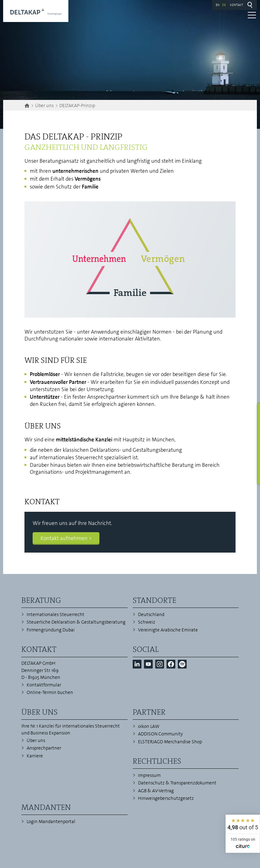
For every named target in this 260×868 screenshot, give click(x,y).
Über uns (36, 740)
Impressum (149, 775)
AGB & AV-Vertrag (156, 791)
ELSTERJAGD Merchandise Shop (170, 742)
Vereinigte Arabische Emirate (168, 630)
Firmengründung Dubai (51, 630)
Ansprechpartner (44, 748)
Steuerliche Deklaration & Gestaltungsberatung (76, 622)
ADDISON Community (160, 734)
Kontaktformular (44, 685)
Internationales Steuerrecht (56, 614)
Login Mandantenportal (51, 822)
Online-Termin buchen (50, 692)
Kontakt (236, 5)
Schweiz (147, 622)
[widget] (243, 834)
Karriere (35, 756)
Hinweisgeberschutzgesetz (166, 798)
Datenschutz (151, 783)
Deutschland (151, 614)
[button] (137, 664)
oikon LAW (149, 726)
